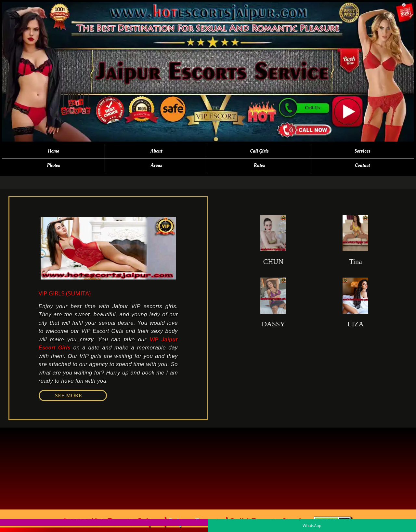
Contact (363, 165)
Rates (260, 165)
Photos (53, 165)
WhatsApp (312, 526)
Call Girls (259, 151)
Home (53, 151)
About (156, 151)
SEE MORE (69, 396)
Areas (156, 165)
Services (363, 151)
